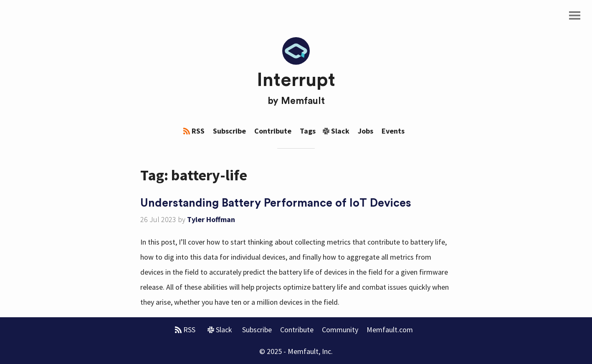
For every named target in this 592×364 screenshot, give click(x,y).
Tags (308, 131)
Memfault (303, 101)
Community (340, 330)
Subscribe (229, 131)
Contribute (273, 131)
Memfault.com (390, 330)
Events (393, 131)
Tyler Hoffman (211, 219)
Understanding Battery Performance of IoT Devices (276, 203)
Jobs (366, 131)
